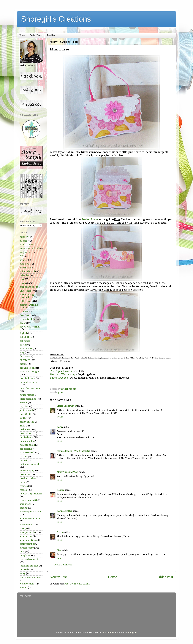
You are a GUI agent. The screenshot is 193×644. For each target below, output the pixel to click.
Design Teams (36, 35)
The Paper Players (61, 371)
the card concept (29, 559)
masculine (25, 433)
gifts (61, 392)
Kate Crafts (26, 414)
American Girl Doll (30, 249)
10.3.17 (60, 417)
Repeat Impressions (31, 494)
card (22, 279)
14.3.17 (60, 558)
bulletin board (27, 271)
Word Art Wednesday (62, 374)
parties (24, 457)
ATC (22, 256)
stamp (23, 528)
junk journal (26, 410)
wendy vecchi (27, 584)
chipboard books (29, 287)
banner (24, 260)
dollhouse (25, 341)
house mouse (27, 395)
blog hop (24, 264)
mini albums (27, 437)
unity (22, 573)
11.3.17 (60, 441)
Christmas (25, 291)
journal (24, 403)
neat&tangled (27, 445)
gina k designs (28, 368)
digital (23, 333)
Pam (59, 427)
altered (23, 241)
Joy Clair (24, 407)
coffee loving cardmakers (27, 296)
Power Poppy (27, 471)
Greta (60, 532)
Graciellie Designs (30, 372)
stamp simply (27, 532)
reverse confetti (28, 500)
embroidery (26, 349)
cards (23, 283)
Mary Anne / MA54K (68, 472)
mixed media (27, 441)
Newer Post (58, 577)
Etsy (22, 352)
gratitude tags (28, 378)
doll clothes (26, 337)
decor (23, 323)
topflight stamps (29, 566)
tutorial (24, 570)
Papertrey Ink (27, 453)
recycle (23, 490)
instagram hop (28, 399)
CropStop (25, 315)
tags (22, 552)
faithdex (24, 356)
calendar (24, 275)
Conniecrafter (64, 511)
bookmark (25, 268)
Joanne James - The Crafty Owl (74, 451)
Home (22, 35)
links (22, 426)
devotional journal (30, 327)
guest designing (29, 382)
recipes (24, 486)
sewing (24, 508)
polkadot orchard (29, 464)
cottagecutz (26, 301)
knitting (24, 418)
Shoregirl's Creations (56, 19)
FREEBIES (25, 360)
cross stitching (28, 319)
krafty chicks (27, 422)
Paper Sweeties (59, 378)
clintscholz (108, 633)
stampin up (26, 536)
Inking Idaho (90, 219)
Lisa (59, 550)
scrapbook (25, 504)
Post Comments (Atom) (77, 584)
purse (23, 482)
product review (28, 478)
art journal (25, 252)
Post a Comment (63, 565)
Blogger (132, 633)
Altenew (24, 237)
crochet (24, 311)
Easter (23, 345)
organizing (26, 449)
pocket (23, 460)
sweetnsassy (27, 548)
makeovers (26, 429)
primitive (25, 475)
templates (25, 555)
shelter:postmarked (31, 512)
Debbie (60, 490)
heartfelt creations (30, 388)
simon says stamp (30, 518)
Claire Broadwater (67, 406)
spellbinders (26, 525)
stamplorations (28, 540)
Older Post (166, 577)
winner (24, 588)
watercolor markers (31, 577)
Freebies (51, 35)
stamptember (27, 544)
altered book (26, 245)
